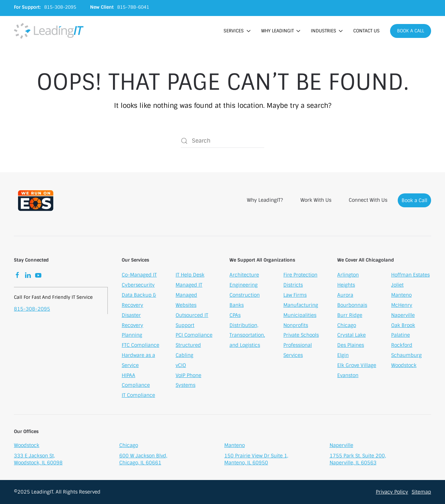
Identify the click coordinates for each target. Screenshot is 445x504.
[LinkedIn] (28, 275)
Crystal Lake (351, 336)
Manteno (401, 296)
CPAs (235, 316)
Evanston (348, 376)
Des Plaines (351, 346)
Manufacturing (301, 306)
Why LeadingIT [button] (281, 31)
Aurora (345, 296)
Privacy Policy (392, 492)
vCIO (181, 366)
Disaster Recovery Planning (132, 326)
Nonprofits (296, 326)
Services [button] (237, 31)
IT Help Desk (190, 275)
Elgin (343, 356)
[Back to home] (49, 31)
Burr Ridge (350, 316)
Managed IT (189, 286)
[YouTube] (38, 275)
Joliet (397, 286)
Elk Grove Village (357, 366)
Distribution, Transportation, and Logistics (247, 336)
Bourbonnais (352, 306)
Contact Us (366, 31)
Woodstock (404, 366)
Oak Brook (403, 326)
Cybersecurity (138, 286)
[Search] (222, 141)
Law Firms (295, 296)
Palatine (400, 336)
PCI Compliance (194, 336)
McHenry (402, 306)
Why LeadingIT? (265, 200)
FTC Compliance (140, 346)
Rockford (402, 346)
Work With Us (316, 200)
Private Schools (301, 336)
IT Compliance (138, 396)
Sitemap (421, 492)
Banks (237, 306)
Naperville (403, 316)
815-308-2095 (32, 310)
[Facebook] (17, 275)
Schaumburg (406, 356)
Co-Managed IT (139, 275)
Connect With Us (368, 200)
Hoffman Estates (410, 276)
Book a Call (411, 31)
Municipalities (300, 316)
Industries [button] (327, 31)
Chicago (347, 326)
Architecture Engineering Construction (245, 286)
